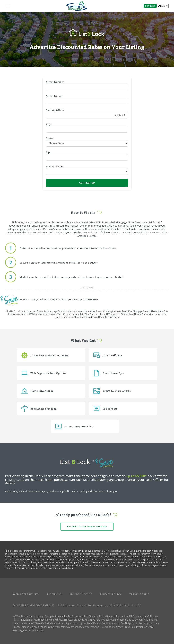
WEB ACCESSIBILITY (26, 594)
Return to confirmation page (87, 527)
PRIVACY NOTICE (81, 594)
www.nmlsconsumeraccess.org (81, 627)
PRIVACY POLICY (111, 594)
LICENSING (55, 594)
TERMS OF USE (139, 594)
